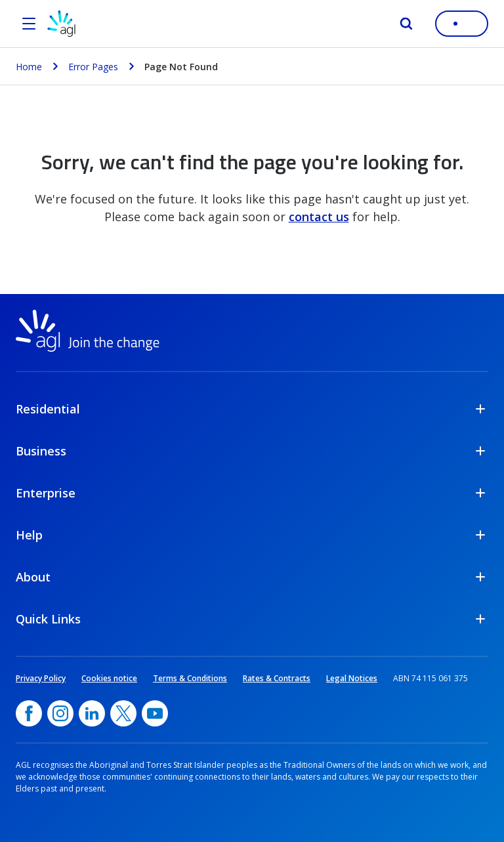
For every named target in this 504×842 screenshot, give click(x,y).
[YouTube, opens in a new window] (155, 713)
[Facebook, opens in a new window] (29, 713)
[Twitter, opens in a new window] (123, 713)
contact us (319, 217)
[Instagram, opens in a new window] (60, 713)
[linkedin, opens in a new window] (92, 713)
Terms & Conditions (190, 678)
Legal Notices (352, 678)
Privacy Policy (41, 678)
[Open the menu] (29, 24)
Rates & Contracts (277, 678)
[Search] (406, 24)
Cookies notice (109, 678)
